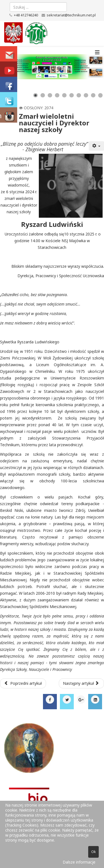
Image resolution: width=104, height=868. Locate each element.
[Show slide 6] (72, 95)
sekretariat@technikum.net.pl (71, 15)
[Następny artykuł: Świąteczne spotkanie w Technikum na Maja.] (82, 683)
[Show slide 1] (35, 95)
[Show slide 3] (50, 95)
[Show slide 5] (64, 95)
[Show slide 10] (100, 95)
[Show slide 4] (57, 95)
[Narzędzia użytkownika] (97, 146)
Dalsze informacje (79, 862)
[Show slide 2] (43, 95)
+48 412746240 (26, 15)
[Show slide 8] (86, 95)
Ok (93, 852)
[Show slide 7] (79, 95)
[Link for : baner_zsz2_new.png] (52, 67)
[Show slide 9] (93, 95)
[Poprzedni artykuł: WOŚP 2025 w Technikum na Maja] (23, 683)
